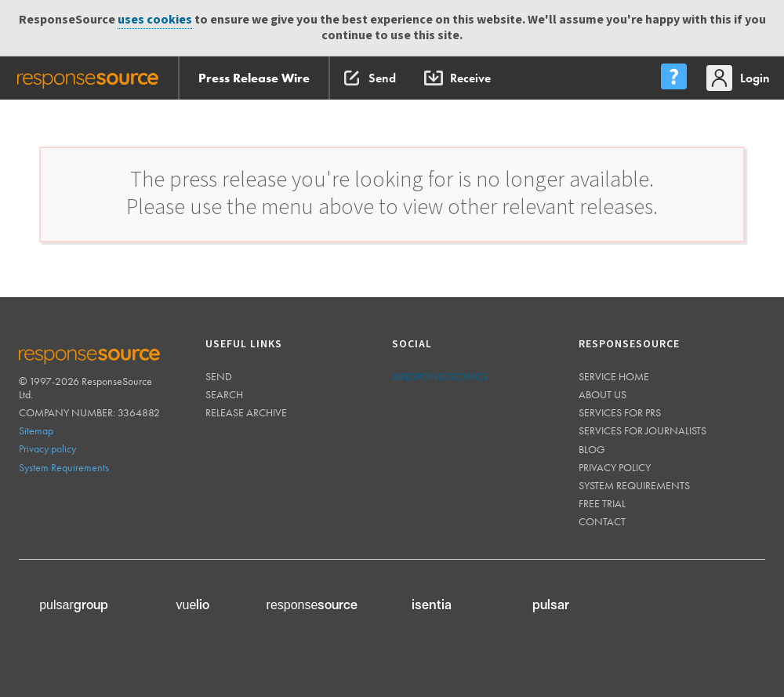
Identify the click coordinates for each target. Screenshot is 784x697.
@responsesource (440, 376)
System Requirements (64, 467)
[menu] (673, 78)
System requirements (634, 485)
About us (603, 394)
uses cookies (155, 20)
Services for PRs (620, 412)
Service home (614, 376)
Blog (592, 449)
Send (219, 376)
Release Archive (246, 412)
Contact (602, 521)
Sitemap (36, 430)
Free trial (602, 503)
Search (224, 394)
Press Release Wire (254, 78)
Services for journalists (642, 430)
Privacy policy (47, 448)
